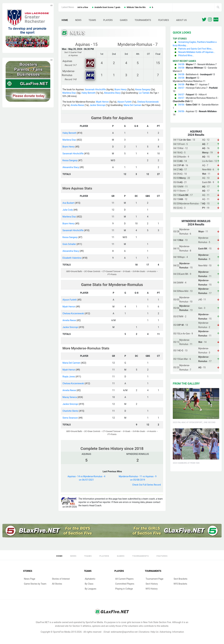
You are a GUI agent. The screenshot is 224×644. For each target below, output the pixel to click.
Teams (92, 20)
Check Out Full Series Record (146, 485)
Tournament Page (155, 579)
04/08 (181, 64)
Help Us (154, 632)
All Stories (57, 584)
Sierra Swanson (70, 418)
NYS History (152, 589)
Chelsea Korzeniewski (148, 102)
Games (124, 20)
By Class (89, 584)
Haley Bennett (89, 93)
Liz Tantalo (145, 93)
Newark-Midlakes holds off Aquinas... (197, 52)
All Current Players (124, 579)
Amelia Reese (77, 105)
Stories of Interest (61, 579)
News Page (30, 579)
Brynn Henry (121, 89)
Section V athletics (82, 626)
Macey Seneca (70, 397)
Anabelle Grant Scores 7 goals (132, 7)
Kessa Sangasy (143, 89)
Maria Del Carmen (133, 105)
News (78, 20)
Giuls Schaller (69, 244)
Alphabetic (90, 579)
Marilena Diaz (69, 93)
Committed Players (125, 584)
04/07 (181, 88)
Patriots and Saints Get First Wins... (196, 49)
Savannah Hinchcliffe (95, 89)
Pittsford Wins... (186, 55)
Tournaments (143, 20)
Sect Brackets (181, 579)
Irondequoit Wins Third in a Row (99, 7)
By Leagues (91, 589)
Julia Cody (68, 210)
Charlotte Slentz (70, 411)
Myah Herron (102, 102)
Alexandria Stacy (113, 93)
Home (65, 20)
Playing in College (124, 589)
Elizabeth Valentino (72, 258)
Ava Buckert (68, 203)
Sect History (152, 584)
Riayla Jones (69, 377)
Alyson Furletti (125, 102)
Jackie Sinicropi (98, 105)
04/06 (181, 105)
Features (164, 20)
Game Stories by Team (35, 584)
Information (178, 632)
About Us (181, 20)
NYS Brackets (180, 584)
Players (108, 20)
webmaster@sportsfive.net (124, 632)
